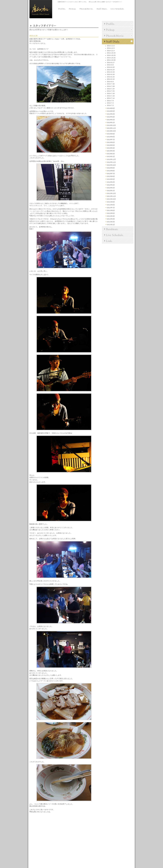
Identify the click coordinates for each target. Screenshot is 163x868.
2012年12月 (111, 159)
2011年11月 (111, 196)
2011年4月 (111, 216)
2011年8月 (111, 205)
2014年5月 (111, 111)
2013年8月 (111, 137)
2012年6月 (111, 176)
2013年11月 (111, 128)
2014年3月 (111, 117)
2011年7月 (111, 208)
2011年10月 (111, 199)
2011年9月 (111, 202)
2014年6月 (111, 108)
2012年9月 (111, 168)
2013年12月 (111, 125)
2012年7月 (111, 174)
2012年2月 (111, 188)
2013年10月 (111, 131)
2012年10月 (111, 165)
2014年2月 (111, 120)
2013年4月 (111, 148)
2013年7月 (111, 140)
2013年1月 (111, 157)
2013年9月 (111, 134)
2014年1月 (111, 123)
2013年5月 (111, 145)
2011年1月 (111, 225)
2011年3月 (111, 219)
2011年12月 (111, 193)
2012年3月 (111, 185)
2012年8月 (111, 171)
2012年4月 (111, 182)
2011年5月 (111, 213)
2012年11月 (111, 162)
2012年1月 (111, 191)
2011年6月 (111, 210)
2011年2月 (111, 222)
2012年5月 (111, 179)
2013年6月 (111, 142)
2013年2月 (111, 154)
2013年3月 (111, 151)
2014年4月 (111, 114)
